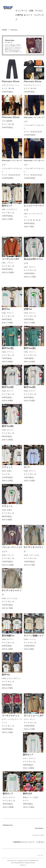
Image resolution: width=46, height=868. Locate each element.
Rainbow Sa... (8, 825)
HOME (4, 30)
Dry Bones (40, 828)
